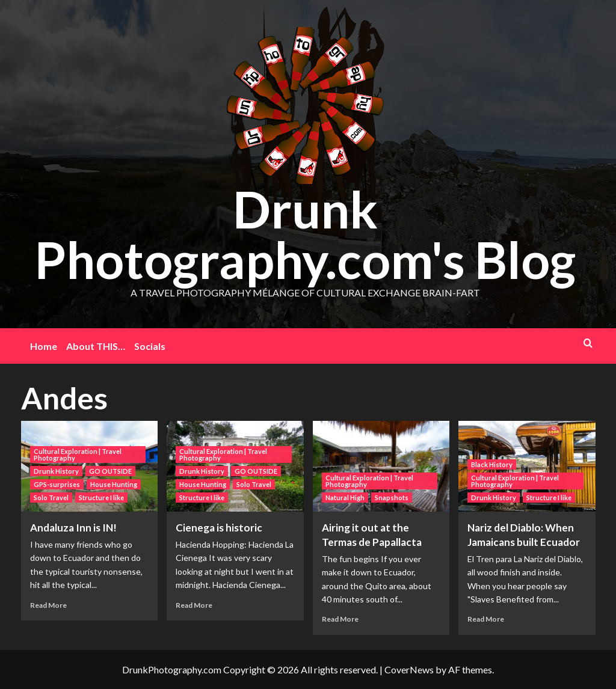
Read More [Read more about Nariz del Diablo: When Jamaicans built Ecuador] (486, 619)
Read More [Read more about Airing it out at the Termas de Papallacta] (340, 619)
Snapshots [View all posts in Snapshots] (392, 498)
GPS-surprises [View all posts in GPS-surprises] (57, 484)
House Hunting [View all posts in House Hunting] (114, 484)
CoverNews (409, 669)
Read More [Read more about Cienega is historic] (194, 605)
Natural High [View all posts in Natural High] (345, 498)
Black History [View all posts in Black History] (492, 464)
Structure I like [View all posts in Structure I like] (101, 498)
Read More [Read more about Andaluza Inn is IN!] (48, 605)
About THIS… (96, 346)
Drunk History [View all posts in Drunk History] (56, 471)
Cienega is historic (219, 528)
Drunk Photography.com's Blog (305, 234)
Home (44, 346)
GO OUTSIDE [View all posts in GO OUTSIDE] (110, 471)
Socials (150, 346)
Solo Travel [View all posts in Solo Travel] (51, 498)
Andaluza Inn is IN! (73, 528)
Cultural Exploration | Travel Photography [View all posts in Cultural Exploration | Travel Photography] (78, 455)
